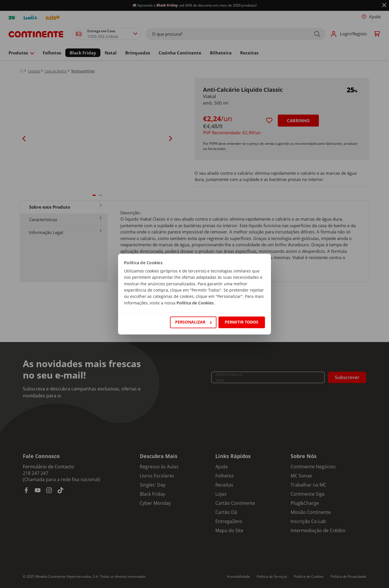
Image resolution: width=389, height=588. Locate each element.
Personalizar (193, 322)
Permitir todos (242, 322)
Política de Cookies (195, 303)
